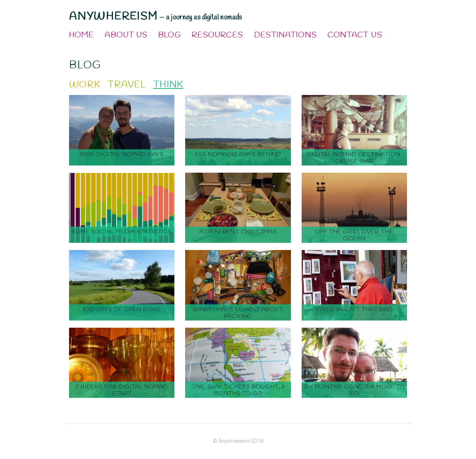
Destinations (285, 35)
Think (168, 85)
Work (85, 85)
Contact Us (355, 35)
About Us (126, 35)
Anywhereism (113, 17)
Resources (218, 35)
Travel (127, 85)
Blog (169, 35)
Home (81, 35)
